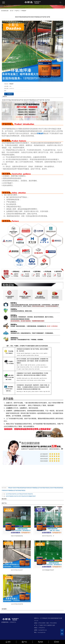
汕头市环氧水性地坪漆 (17, 604)
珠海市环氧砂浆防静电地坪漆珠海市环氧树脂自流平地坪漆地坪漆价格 (31, 488)
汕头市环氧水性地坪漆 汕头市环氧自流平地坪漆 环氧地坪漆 (19, 494)
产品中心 (17, 11)
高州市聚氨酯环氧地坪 (48, 570)
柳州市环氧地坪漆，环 (48, 536)
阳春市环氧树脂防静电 (17, 536)
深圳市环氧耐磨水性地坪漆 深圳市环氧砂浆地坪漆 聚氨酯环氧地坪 (21, 496)
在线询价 (9, 94)
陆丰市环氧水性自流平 (17, 570)
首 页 (12, 11)
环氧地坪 (24, 11)
